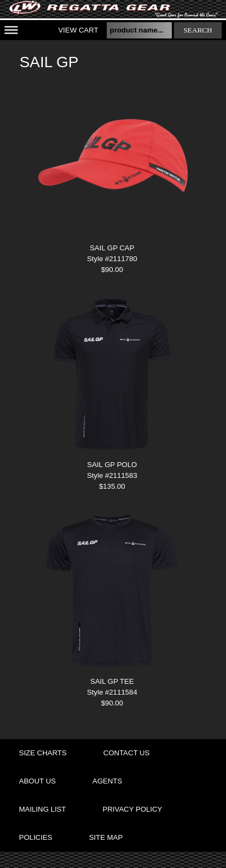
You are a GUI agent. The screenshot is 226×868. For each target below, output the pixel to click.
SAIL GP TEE (112, 681)
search (198, 30)
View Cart (78, 30)
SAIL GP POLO (112, 465)
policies (35, 837)
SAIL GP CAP (112, 248)
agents (108, 781)
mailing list (43, 809)
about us (37, 781)
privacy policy (132, 809)
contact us (127, 753)
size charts (43, 753)
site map (106, 837)
